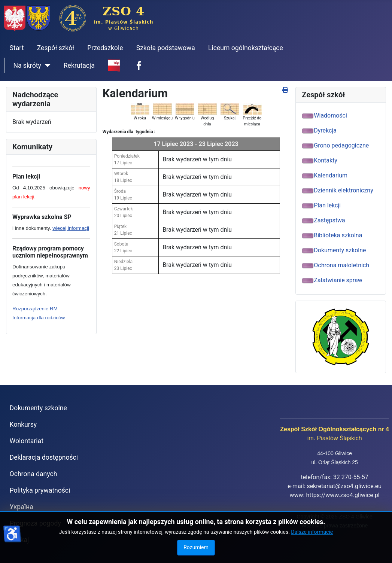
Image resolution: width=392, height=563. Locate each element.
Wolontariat (27, 441)
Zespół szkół (56, 48)
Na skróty (27, 66)
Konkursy (23, 424)
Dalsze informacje (312, 532)
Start (17, 48)
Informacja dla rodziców (39, 318)
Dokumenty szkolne (38, 408)
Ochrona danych (34, 474)
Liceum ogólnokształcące (246, 48)
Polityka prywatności (40, 490)
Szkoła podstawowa (166, 48)
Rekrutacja (79, 66)
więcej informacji (71, 228)
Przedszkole (105, 48)
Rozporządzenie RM (35, 309)
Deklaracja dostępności (44, 457)
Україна (22, 507)
